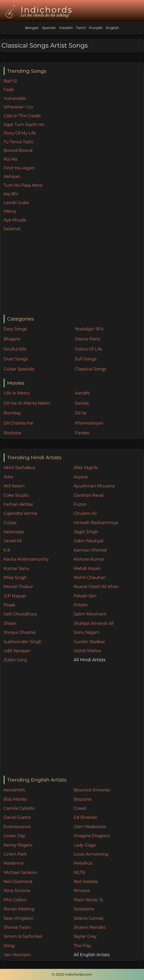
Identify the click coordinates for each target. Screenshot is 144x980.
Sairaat (82, 403)
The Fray (82, 946)
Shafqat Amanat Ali (94, 623)
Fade (9, 90)
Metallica (83, 863)
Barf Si (10, 81)
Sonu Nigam (87, 632)
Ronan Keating (19, 909)
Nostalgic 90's (89, 329)
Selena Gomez (89, 918)
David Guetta (17, 817)
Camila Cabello (19, 808)
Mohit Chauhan (90, 578)
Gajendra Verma (20, 513)
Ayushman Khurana (94, 486)
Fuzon (80, 504)
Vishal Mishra (87, 651)
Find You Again (19, 168)
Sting (9, 946)
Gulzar (10, 523)
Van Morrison (17, 955)
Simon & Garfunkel (23, 936)
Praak (9, 605)
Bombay (12, 413)
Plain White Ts (88, 900)
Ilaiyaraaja (14, 532)
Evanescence (17, 827)
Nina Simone (17, 891)
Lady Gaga (85, 845)
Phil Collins (15, 900)
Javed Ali (13, 541)
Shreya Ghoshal (20, 632)
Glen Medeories (90, 827)
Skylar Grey (85, 936)
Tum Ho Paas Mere (23, 185)
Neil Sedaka (86, 882)
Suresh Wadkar (89, 642)
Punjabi (96, 28)
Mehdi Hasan (87, 569)
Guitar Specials (19, 369)
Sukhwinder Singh (23, 642)
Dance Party (88, 339)
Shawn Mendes (90, 927)
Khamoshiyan (89, 423)
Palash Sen (85, 596)
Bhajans (12, 339)
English (112, 28)
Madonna (14, 863)
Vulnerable (15, 98)
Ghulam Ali (85, 513)
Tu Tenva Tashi (19, 142)
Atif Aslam (14, 486)
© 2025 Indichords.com (72, 974)
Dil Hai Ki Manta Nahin (27, 403)
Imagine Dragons (92, 836)
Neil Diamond (18, 882)
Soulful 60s (15, 349)
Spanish (49, 28)
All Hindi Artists (90, 660)
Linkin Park (15, 854)
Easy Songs (15, 329)
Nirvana (82, 891)
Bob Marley (15, 799)
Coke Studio (16, 495)
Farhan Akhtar (18, 504)
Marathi (66, 28)
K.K (7, 550)
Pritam (81, 605)
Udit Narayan (17, 651)
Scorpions (84, 909)
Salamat (12, 229)
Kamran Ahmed (90, 550)
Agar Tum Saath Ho (24, 125)
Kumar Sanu (17, 569)
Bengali (32, 28)
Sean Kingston (19, 918)
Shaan (10, 623)
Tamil (81, 28)
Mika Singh (15, 578)
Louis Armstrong (91, 854)
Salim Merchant (90, 614)
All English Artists (92, 955)
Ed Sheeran (86, 817)
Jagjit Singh (86, 532)
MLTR (79, 873)
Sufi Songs (86, 359)
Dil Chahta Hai (18, 423)
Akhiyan (12, 177)
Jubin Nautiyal (89, 541)
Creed (80, 808)
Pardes (82, 433)
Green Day (14, 836)
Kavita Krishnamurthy (26, 559)
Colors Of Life (89, 349)
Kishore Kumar (89, 559)
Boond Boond (18, 150)
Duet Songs (16, 359)
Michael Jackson (21, 873)
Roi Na (10, 159)
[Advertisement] (74, 273)
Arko (8, 477)
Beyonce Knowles (92, 790)
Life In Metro (17, 393)
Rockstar (13, 433)
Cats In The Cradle (22, 116)
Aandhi (82, 393)
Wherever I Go (18, 107)
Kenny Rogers (18, 845)
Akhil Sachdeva (19, 468)
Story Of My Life (20, 133)
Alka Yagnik (86, 468)
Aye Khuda (15, 220)
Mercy (10, 211)
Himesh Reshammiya (96, 523)
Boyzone (83, 799)
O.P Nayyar (15, 596)
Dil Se (81, 413)
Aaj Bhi (11, 194)
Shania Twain (17, 927)
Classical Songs (91, 369)
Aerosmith (14, 790)
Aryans (81, 477)
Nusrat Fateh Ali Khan (96, 587)
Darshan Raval (89, 495)
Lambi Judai (16, 203)
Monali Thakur (18, 587)
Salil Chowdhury (20, 614)
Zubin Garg (15, 660)
